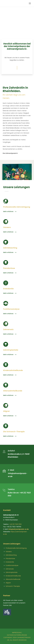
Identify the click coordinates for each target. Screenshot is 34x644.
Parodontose (10, 559)
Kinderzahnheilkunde (13, 576)
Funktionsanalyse (12, 565)
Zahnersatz (10, 569)
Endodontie (10, 562)
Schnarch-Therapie (13, 586)
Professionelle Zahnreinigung (16, 548)
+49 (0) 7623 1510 (15, 524)
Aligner (8, 583)
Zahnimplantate (12, 572)
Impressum (16, 633)
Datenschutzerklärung (17, 635)
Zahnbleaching (11, 555)
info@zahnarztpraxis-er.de (18, 529)
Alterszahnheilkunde (13, 579)
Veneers (9, 552)
